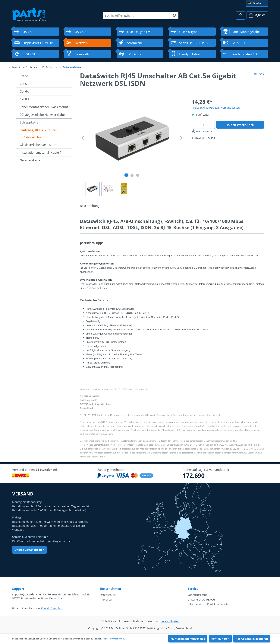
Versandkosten (170, 621)
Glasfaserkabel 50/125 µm (38, 145)
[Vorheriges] (83, 138)
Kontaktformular (51, 608)
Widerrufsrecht (197, 595)
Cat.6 (23, 84)
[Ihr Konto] (241, 16)
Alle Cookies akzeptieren (252, 639)
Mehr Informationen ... (114, 639)
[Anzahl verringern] (196, 125)
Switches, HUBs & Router (38, 130)
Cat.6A (24, 91)
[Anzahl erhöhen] (211, 125)
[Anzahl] (203, 125)
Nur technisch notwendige (188, 639)
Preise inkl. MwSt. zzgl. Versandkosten (216, 108)
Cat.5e (24, 76)
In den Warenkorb (240, 125)
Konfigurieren (220, 639)
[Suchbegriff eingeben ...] (137, 16)
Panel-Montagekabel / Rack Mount (44, 107)
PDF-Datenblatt (202, 131)
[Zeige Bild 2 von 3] (132, 175)
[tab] (90, 206)
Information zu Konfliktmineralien (209, 604)
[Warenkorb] (257, 15)
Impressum (107, 599)
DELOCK (259, 74)
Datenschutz (108, 595)
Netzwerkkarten (31, 160)
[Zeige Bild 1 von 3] (126, 175)
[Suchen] (174, 16)
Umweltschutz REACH (201, 599)
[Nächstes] (181, 138)
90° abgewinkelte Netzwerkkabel (43, 115)
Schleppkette (29, 122)
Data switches (33, 137)
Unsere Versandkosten (29, 550)
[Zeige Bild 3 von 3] (138, 175)
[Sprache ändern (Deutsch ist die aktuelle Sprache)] (257, 3)
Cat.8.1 (25, 99)
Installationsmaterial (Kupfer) (40, 152)
